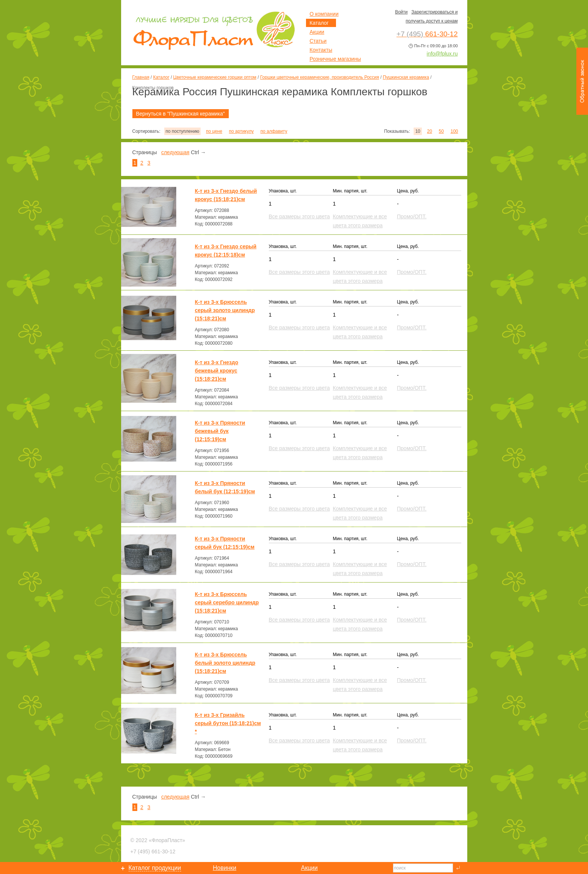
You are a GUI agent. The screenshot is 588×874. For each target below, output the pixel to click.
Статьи (318, 41)
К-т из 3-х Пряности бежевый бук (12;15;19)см (220, 431)
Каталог (161, 77)
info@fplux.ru (442, 54)
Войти (401, 12)
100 (454, 131)
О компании (324, 14)
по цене (214, 131)
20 (430, 131)
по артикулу (241, 131)
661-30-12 (153, 851)
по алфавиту (274, 131)
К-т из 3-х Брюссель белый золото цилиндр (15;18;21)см (225, 663)
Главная (141, 77)
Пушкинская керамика (406, 77)
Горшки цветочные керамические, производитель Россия (320, 77)
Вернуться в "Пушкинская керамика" (181, 114)
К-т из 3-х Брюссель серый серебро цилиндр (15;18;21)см (227, 602)
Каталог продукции (155, 868)
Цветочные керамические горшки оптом (215, 77)
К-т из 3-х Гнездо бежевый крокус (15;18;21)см (217, 371)
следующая (175, 152)
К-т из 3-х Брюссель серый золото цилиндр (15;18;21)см (225, 310)
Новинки (225, 868)
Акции (317, 32)
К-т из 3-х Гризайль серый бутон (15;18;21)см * (228, 723)
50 (441, 131)
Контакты (321, 50)
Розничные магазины (335, 59)
